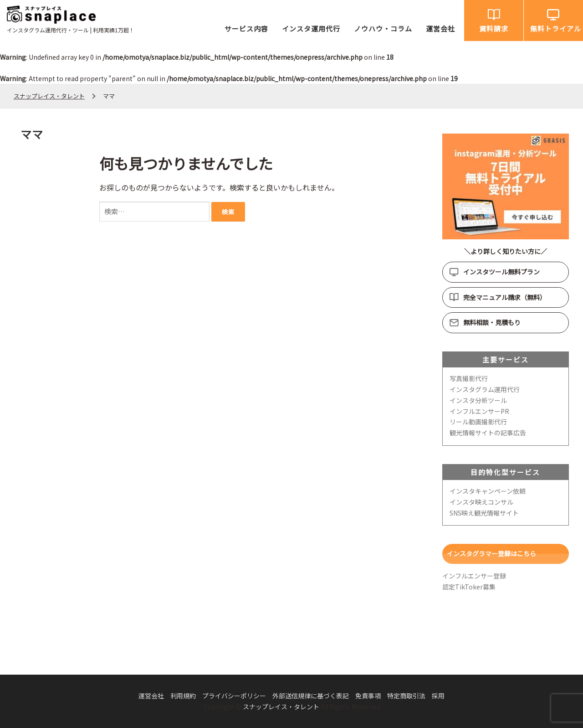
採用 (438, 696)
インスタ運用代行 (311, 28)
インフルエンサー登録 (474, 576)
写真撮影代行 (469, 378)
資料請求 (494, 28)
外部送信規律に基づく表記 (311, 696)
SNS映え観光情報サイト (484, 513)
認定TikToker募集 (469, 587)
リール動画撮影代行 (478, 422)
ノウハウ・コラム (383, 28)
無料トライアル (556, 28)
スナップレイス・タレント (281, 707)
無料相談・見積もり (492, 322)
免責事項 (368, 696)
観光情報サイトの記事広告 (488, 433)
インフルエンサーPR (479, 411)
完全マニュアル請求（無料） (505, 297)
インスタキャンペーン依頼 (488, 491)
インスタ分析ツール (478, 400)
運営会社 (440, 28)
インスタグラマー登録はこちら (491, 553)
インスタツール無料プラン (501, 272)
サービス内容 (246, 28)
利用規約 (183, 696)
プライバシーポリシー (234, 696)
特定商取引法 (406, 696)
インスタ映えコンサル (481, 502)
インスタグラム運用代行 (485, 389)
